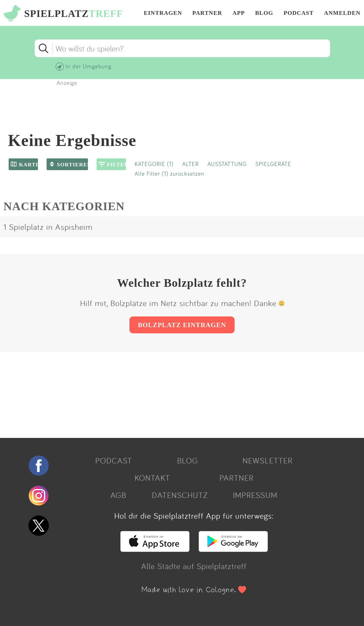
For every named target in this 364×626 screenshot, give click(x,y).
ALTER (190, 164)
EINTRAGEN (163, 13)
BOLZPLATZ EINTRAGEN (182, 325)
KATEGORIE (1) (154, 164)
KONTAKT (152, 478)
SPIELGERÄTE (273, 164)
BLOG (264, 13)
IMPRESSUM (255, 495)
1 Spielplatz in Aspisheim (48, 227)
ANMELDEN (342, 13)
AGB (118, 495)
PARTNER (207, 13)
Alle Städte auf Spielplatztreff (194, 566)
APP (239, 13)
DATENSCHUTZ (180, 495)
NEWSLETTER (268, 460)
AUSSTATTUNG (227, 164)
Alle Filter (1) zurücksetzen (170, 173)
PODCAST (299, 13)
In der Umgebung (88, 66)
